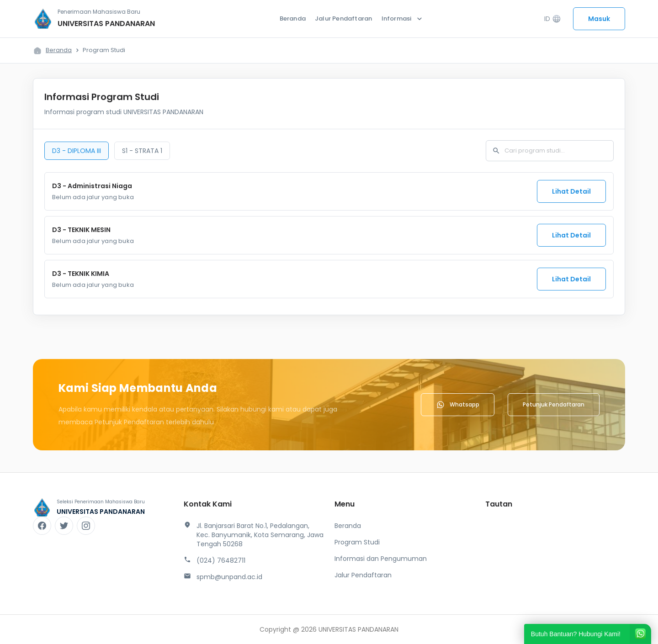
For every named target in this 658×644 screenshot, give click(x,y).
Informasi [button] (403, 19)
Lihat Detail (571, 191)
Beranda (293, 18)
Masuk (599, 19)
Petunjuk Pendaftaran (554, 404)
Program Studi (357, 542)
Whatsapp (458, 405)
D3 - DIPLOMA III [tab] (77, 151)
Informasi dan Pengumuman (381, 559)
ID (553, 19)
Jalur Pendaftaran (343, 18)
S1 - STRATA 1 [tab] (142, 151)
